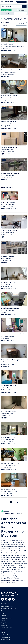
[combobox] (11, 7)
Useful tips (4, 625)
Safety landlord (5, 640)
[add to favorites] (25, 31)
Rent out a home (6, 635)
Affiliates (4, 630)
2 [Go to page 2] (13, 502)
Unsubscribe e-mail (7, 628)
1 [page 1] (11, 502)
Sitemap (3, 616)
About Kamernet (6, 604)
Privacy (3, 613)
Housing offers (21, 2)
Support (4, 623)
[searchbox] (13, 7)
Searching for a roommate (9, 609)
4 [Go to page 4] (17, 502)
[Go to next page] (19, 502)
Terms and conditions (7, 611)
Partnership (5, 632)
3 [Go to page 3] (15, 502)
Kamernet (5, 511)
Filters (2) (22, 10)
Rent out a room (6, 637)
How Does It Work (6, 618)
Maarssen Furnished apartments (11, 513)
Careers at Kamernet (7, 606)
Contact (3, 620)
